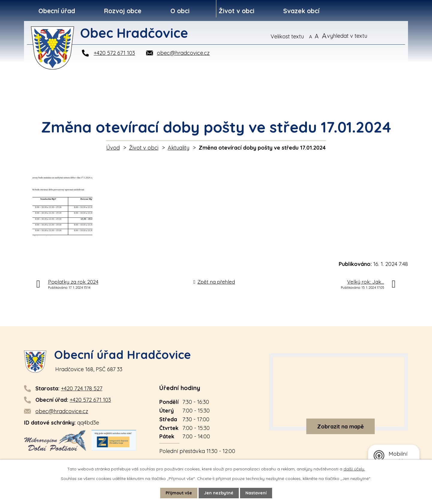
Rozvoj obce (123, 11)
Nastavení (256, 493)
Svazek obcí (301, 11)
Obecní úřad (57, 11)
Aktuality (178, 148)
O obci (180, 11)
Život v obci (237, 11)
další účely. (354, 469)
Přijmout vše (179, 493)
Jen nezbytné (219, 493)
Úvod (113, 148)
